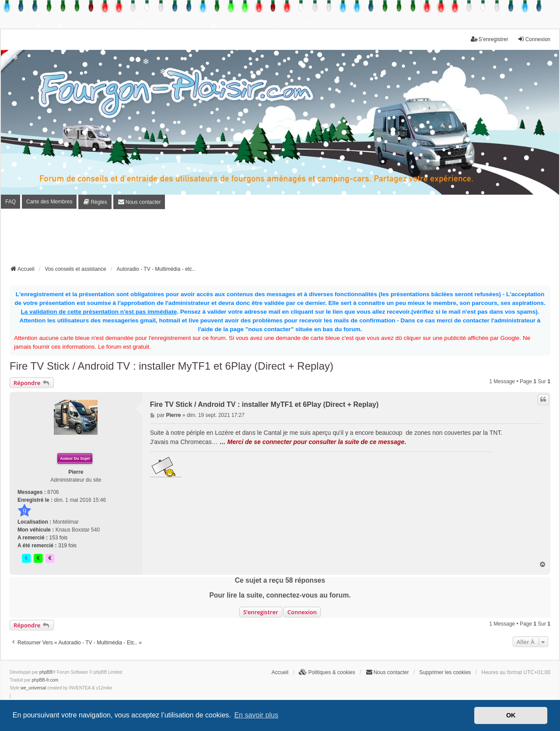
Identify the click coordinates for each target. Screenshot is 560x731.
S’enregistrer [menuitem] (490, 39)
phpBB (46, 672)
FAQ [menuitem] (10, 202)
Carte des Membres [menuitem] (49, 202)
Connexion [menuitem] (534, 39)
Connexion (302, 612)
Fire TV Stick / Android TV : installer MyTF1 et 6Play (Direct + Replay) (171, 366)
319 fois (67, 546)
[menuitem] (95, 202)
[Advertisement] (280, 240)
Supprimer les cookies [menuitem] (445, 672)
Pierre (76, 472)
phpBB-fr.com (45, 680)
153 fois (58, 538)
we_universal (33, 688)
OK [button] (511, 715)
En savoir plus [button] (256, 715)
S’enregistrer (261, 612)
